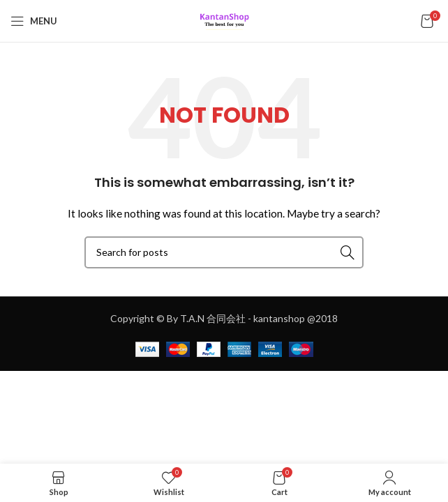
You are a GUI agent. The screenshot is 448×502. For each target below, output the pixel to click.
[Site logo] (224, 20)
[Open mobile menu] (34, 21)
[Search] (224, 252)
